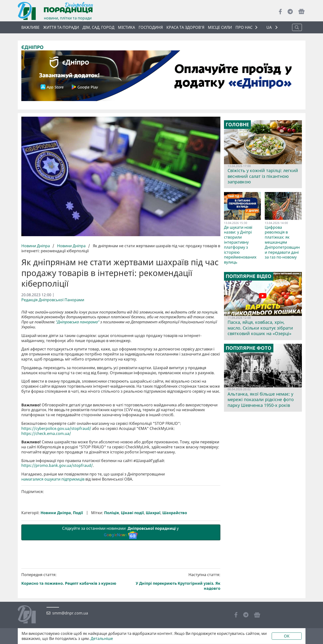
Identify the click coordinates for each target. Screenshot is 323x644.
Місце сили (220, 27)
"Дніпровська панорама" (77, 322)
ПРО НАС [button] (244, 27)
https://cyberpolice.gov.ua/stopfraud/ (56, 509)
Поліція (112, 594)
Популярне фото (249, 348)
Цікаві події (132, 594)
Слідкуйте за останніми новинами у (121, 613)
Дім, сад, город (98, 27)
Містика (126, 27)
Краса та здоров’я (185, 27)
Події (78, 594)
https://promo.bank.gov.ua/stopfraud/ (57, 546)
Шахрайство (175, 594)
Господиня (151, 27)
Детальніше (102, 639)
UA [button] (270, 27)
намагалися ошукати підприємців (53, 560)
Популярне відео (249, 276)
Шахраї (153, 594)
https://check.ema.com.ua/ (46, 514)
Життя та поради (61, 27)
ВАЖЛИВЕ (30, 27)
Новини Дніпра (36, 246)
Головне (237, 125)
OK (287, 636)
